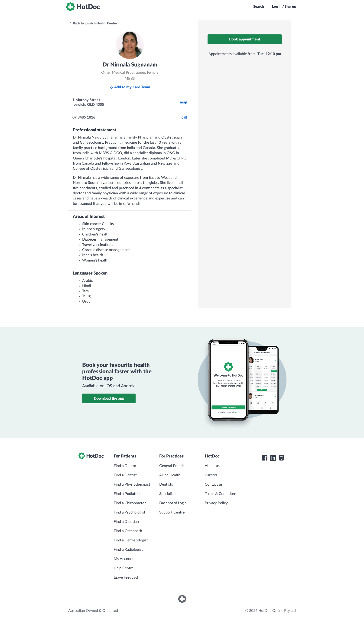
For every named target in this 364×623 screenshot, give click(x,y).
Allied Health (170, 475)
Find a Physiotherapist (132, 484)
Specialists (168, 494)
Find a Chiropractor (130, 503)
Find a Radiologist (128, 550)
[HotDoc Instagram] (281, 458)
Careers (211, 475)
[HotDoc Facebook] (265, 458)
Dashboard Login (173, 503)
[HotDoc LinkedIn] (273, 458)
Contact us (214, 484)
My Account (124, 559)
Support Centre (172, 512)
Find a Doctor (125, 466)
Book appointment (245, 39)
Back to (93, 23)
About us (212, 466)
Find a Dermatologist (131, 540)
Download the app (109, 398)
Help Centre (124, 568)
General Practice (173, 466)
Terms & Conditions (221, 494)
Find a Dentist (125, 475)
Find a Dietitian (126, 522)
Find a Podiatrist (127, 494)
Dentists (166, 484)
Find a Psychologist (130, 512)
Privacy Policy (216, 503)
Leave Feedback (126, 577)
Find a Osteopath (128, 531)
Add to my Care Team (130, 87)
